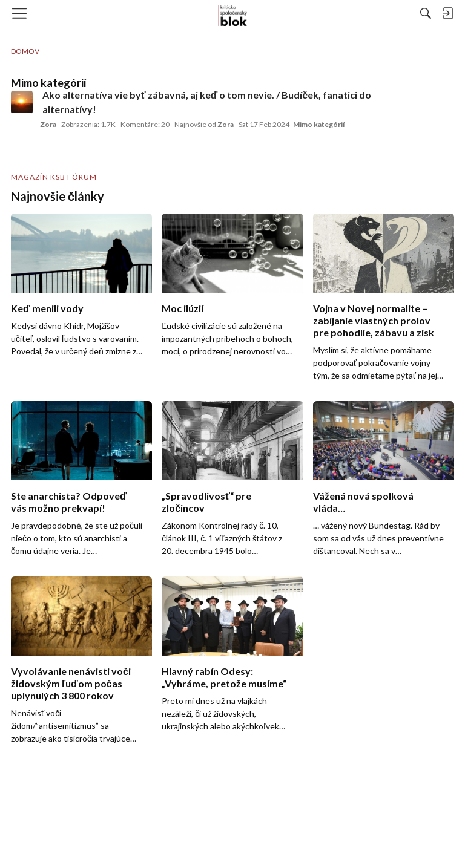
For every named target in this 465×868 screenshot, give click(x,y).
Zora (48, 124)
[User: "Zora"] (22, 102)
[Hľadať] (426, 13)
